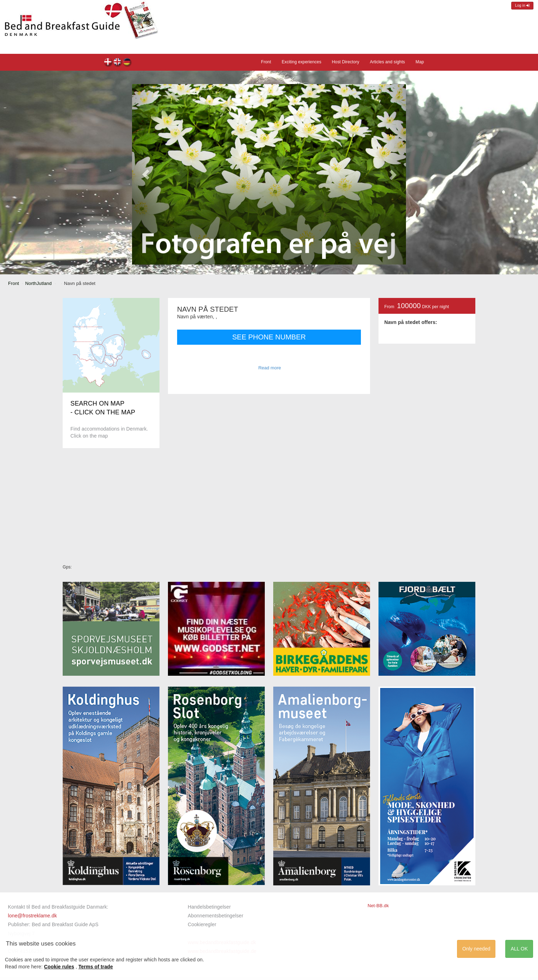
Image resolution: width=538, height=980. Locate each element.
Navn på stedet (108, 63)
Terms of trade (96, 967)
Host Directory (346, 62)
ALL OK (519, 949)
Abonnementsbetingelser (215, 916)
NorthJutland (39, 283)
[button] (146, 174)
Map (420, 62)
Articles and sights (387, 62)
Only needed (476, 949)
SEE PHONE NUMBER (269, 337)
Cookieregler (202, 924)
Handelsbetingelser (209, 907)
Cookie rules (59, 967)
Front (266, 62)
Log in (522, 5)
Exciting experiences (302, 62)
